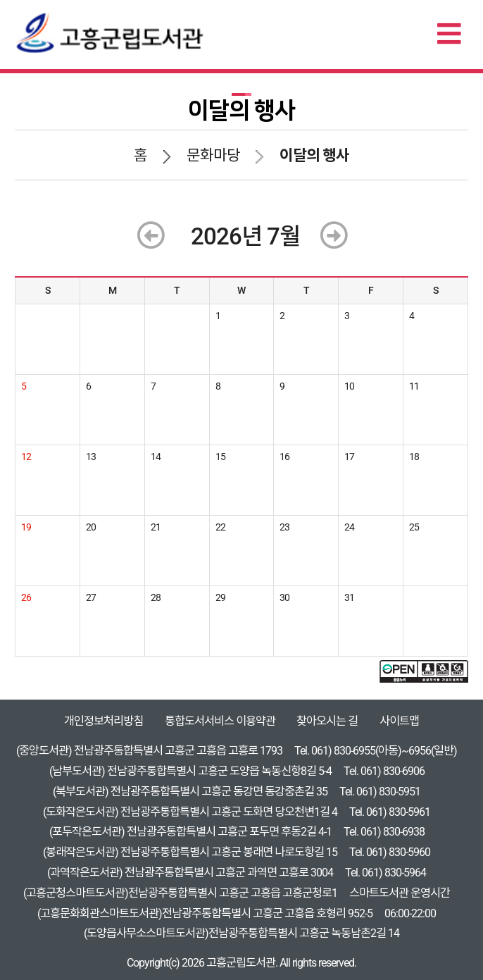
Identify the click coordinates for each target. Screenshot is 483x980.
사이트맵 (399, 721)
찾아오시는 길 (327, 721)
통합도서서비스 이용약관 (220, 721)
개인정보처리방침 (103, 721)
